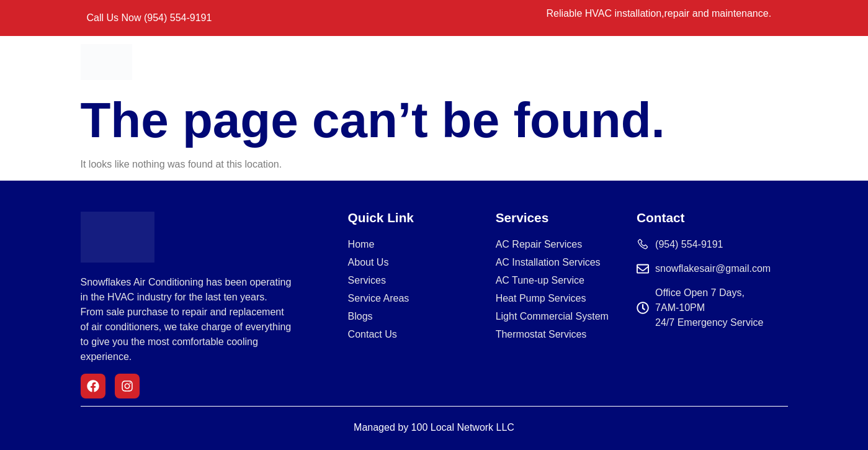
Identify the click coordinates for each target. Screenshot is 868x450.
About (357, 62)
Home (306, 62)
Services (414, 62)
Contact (561, 62)
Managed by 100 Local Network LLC (434, 427)
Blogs (615, 62)
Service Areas (489, 62)
